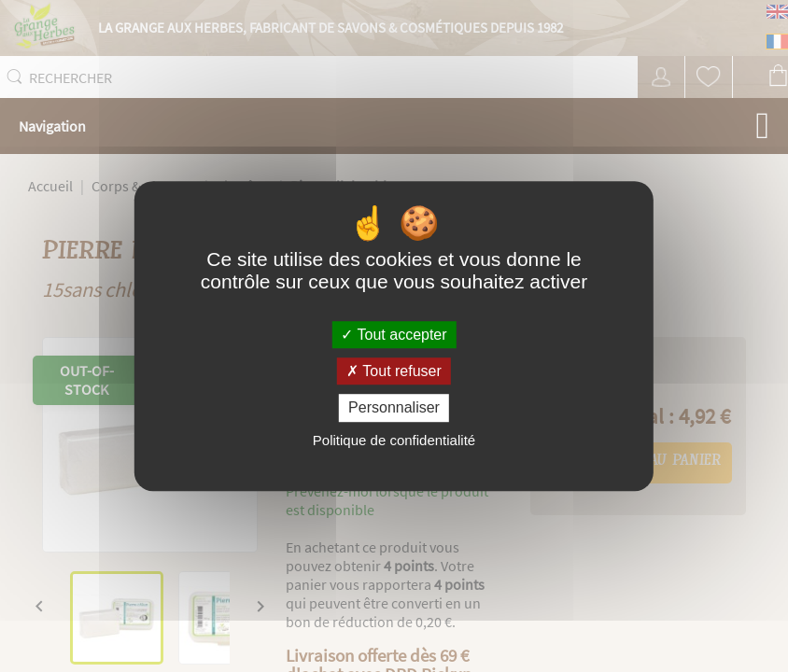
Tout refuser (394, 371)
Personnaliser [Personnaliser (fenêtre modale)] (394, 408)
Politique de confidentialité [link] (394, 440)
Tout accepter (394, 335)
